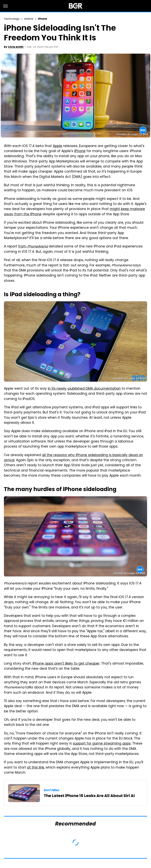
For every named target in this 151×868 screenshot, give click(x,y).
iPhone (43, 19)
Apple (58, 146)
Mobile (29, 19)
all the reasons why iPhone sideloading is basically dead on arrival (73, 458)
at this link (36, 768)
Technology (12, 19)
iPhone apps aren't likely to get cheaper (66, 664)
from (33, 247)
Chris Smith (16, 47)
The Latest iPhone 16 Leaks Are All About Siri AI (89, 796)
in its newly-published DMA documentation (84, 389)
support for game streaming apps (102, 744)
